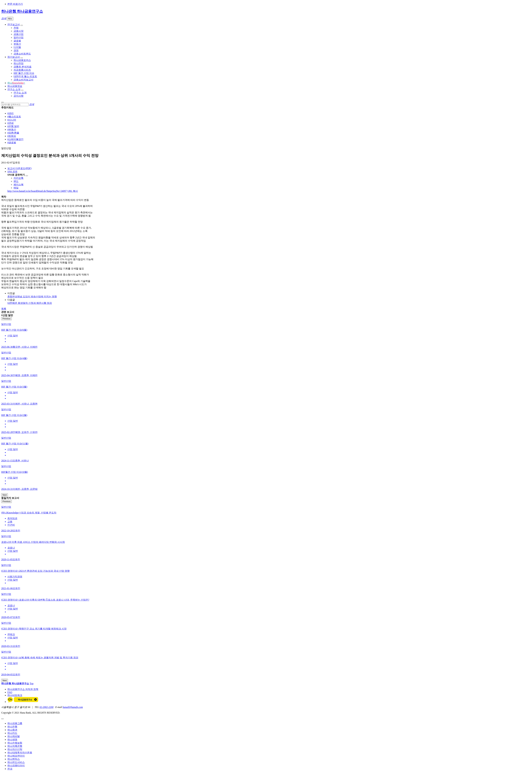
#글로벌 (12, 143)
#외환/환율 (13, 133)
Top (32, 683)
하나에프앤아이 (16, 756)
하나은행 (12, 727)
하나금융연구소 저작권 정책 (23, 689)
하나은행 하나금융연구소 (22, 11)
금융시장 (19, 31)
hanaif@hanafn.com (73, 707)
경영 (16, 50)
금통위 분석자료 (23, 67)
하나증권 (12, 730)
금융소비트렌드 (22, 54)
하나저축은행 (15, 746)
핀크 (10, 769)
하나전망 (19, 63)
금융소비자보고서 (23, 80)
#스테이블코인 (15, 139)
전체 (16, 28)
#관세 (10, 123)
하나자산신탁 (15, 749)
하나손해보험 (15, 743)
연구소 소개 (14, 89)
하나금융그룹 (15, 723)
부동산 (17, 44)
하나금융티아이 (16, 766)
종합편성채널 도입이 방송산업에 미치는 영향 (32, 297)
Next (5, 495)
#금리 (10, 113)
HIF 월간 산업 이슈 (24, 73)
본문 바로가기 (15, 4)
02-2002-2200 (47, 707)
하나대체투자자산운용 (20, 753)
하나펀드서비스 (16, 762)
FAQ (10, 692)
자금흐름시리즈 (22, 70)
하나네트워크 (15, 695)
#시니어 (12, 120)
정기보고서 (14, 57)
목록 (4, 309)
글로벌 (17, 41)
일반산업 (19, 37)
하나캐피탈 (14, 736)
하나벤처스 (14, 759)
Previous (6, 319)
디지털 (17, 47)
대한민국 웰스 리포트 (25, 76)
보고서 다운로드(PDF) (19, 168)
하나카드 (12, 733)
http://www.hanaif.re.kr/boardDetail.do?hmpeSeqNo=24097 (37, 191)
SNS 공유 (12, 172)
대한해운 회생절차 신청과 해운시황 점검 (30, 303)
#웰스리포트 (14, 117)
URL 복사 (73, 191)
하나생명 (12, 740)
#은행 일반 (13, 126)
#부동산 (12, 130)
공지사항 (19, 96)
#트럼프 (12, 136)
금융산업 (19, 34)
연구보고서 (14, 24)
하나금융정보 (15, 86)
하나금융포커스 (22, 60)
